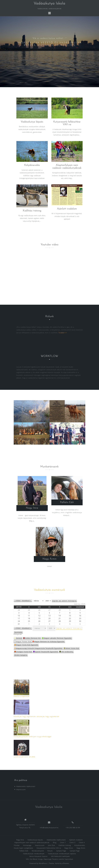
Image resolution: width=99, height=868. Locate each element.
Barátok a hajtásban (21, 696)
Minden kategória (21, 655)
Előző (18, 601)
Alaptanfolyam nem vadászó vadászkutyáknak (32, 843)
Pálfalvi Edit (67, 502)
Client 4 (82, 843)
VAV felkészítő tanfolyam (60, 856)
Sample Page (61, 851)
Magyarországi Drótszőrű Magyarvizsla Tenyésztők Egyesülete (38, 649)
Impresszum (21, 789)
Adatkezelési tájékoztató (26, 786)
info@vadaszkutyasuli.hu (49, 828)
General (18, 638)
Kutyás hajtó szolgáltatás (24, 848)
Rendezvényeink (38, 851)
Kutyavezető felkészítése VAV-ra (49, 848)
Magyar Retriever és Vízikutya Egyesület (49, 642)
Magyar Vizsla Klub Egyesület (26, 645)
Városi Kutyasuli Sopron (38, 856)
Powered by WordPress (38, 863)
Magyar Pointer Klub (23, 642)
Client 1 (63, 843)
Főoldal (17, 845)
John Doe (52, 845)
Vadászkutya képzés (32, 122)
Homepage (27, 845)
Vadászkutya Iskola (49, 4)
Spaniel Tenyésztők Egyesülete (46, 652)
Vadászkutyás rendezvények (34, 854)
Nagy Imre (32, 508)
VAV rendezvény (66, 652)
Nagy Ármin (50, 559)
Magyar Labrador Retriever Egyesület (57, 638)
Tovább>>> (63, 333)
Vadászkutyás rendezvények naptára (62, 854)
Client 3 (72, 843)
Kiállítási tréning (32, 211)
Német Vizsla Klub (71, 649)
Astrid (57, 863)
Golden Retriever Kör (32, 638)
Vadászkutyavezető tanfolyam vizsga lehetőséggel (33, 737)
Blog (55, 843)
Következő (26, 601)
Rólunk (50, 851)
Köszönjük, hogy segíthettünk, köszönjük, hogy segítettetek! (36, 717)
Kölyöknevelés (32, 165)
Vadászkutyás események (49, 590)
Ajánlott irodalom (67, 209)
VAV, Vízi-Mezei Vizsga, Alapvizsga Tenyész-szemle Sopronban (49, 859)
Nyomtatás (19, 632)
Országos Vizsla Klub (23, 652)
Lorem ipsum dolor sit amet (24, 757)
